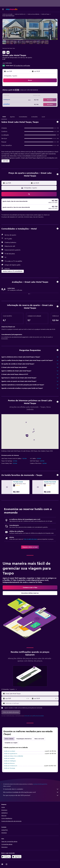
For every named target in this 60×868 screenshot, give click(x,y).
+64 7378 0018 (7, 63)
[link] (30, 547)
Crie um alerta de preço (30, 539)
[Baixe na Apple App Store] (17, 857)
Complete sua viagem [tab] (11, 743)
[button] (3, 9)
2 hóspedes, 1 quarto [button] (11, 76)
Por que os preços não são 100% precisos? (31, 795)
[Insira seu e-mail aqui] (32, 703)
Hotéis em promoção (7, 14)
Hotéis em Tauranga (9, 768)
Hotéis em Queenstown (11, 754)
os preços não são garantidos (40, 784)
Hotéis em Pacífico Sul (20, 14)
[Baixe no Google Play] (6, 857)
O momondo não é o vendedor (31, 789)
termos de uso (28, 716)
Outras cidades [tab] (9, 739)
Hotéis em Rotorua (9, 763)
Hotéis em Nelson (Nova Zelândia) (13, 756)
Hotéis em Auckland (9, 751)
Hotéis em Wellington (10, 761)
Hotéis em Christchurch (10, 766)
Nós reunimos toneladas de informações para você (31, 792)
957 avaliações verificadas (22, 66)
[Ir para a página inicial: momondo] (12, 9)
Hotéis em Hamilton (9, 758)
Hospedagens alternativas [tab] (24, 739)
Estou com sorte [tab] (39, 739)
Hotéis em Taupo (45, 14)
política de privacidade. (38, 716)
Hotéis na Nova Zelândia (33, 14)
